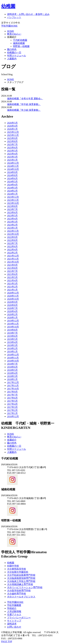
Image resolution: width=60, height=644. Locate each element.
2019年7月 (12, 333)
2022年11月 (13, 231)
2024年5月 (12, 182)
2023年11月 (13, 200)
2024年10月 (13, 169)
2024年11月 (13, 166)
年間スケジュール (17, 56)
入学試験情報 (14, 611)
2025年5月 (12, 151)
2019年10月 (13, 327)
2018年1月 (12, 379)
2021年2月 (12, 287)
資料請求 (12, 624)
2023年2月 (12, 225)
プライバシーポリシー (19, 618)
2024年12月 (13, 163)
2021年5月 (12, 277)
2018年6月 (12, 367)
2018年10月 (13, 361)
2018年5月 (12, 370)
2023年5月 (12, 216)
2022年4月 (12, 250)
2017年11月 (13, 386)
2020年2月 (12, 314)
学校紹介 (12, 608)
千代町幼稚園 (20, 40)
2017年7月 (12, 395)
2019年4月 (12, 342)
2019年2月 (12, 348)
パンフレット (14, 17)
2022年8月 (12, 240)
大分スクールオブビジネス (21, 597)
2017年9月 (12, 392)
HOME (11, 31)
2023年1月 (12, 228)
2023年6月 (12, 212)
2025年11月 (13, 135)
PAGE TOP (7, 641)
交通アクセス (14, 614)
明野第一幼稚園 (21, 46)
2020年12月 (13, 293)
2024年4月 (12, 185)
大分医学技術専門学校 (19, 591)
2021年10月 (13, 262)
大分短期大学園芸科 (18, 572)
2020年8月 (12, 305)
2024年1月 (12, 194)
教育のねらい (14, 34)
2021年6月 (12, 274)
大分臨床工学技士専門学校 (21, 581)
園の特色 (12, 49)
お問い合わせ (14, 627)
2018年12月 (13, 355)
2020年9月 (12, 302)
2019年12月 (13, 321)
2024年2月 (12, 191)
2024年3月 (12, 188)
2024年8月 (12, 175)
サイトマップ (14, 621)
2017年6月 (12, 398)
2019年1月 (12, 352)
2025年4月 (12, 154)
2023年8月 (12, 206)
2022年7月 (12, 243)
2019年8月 (12, 330)
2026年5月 (12, 123)
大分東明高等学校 (17, 569)
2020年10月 (13, 299)
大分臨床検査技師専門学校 (21, 578)
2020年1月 (12, 318)
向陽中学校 (13, 566)
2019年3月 (12, 345)
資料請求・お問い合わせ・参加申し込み (28, 14)
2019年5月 (12, 339)
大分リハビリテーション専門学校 (25, 587)
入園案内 (12, 59)
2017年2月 (12, 410)
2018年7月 (12, 364)
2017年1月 (12, 413)
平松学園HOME (9, 26)
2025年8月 (12, 141)
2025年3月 (12, 157)
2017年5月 (12, 401)
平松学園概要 (14, 605)
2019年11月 (13, 324)
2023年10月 (13, 203)
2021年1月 (12, 290)
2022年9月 (12, 237)
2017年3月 (12, 407)
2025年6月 (12, 148)
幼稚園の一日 (14, 52)
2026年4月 (12, 126)
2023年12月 (13, 197)
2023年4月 (12, 219)
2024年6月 (12, 178)
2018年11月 (13, 358)
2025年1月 (12, 160)
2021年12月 (13, 256)
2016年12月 (13, 416)
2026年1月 (12, 129)
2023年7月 (12, 209)
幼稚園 (8, 6)
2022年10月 (13, 234)
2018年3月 (12, 376)
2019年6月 (12, 336)
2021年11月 (13, 259)
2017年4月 (12, 404)
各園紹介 (12, 37)
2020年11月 (13, 296)
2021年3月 (12, 284)
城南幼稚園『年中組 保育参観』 (24, 104)
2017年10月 (13, 389)
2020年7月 (12, 308)
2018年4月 (12, 373)
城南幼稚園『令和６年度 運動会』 (25, 99)
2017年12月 (13, 382)
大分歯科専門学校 (17, 594)
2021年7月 (12, 271)
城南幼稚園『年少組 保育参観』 (24, 110)
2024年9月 (12, 172)
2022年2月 (12, 253)
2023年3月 (12, 222)
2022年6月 (12, 246)
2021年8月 (12, 268)
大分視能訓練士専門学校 (20, 584)
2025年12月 (13, 132)
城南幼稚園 (19, 43)
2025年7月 (12, 144)
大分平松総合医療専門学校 (21, 575)
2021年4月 (12, 280)
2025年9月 (12, 138)
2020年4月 (12, 311)
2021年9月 (12, 265)
